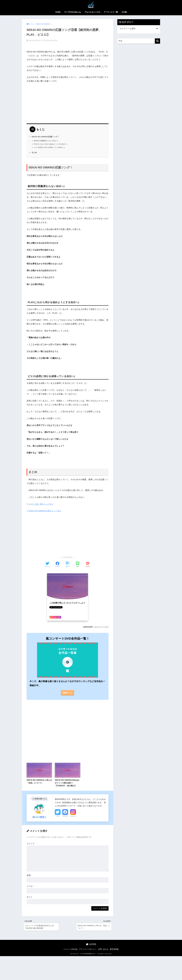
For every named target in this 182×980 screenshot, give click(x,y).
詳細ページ (68, 689)
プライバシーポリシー (88, 951)
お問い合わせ (103, 951)
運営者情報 (114, 951)
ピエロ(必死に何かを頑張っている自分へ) (50, 144)
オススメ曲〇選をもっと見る (42, 501)
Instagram (73, 817)
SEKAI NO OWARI (101, 623)
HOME (58, 12)
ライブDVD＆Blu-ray (72, 12)
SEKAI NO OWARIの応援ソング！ (46, 133)
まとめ (34, 149)
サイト (30, 898)
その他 (124, 12)
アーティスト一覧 (111, 12)
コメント (31, 844)
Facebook (65, 817)
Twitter (58, 817)
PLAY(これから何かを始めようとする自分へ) (52, 140)
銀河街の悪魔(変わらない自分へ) (47, 137)
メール (30, 887)
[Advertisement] (68, 99)
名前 (29, 876)
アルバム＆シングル (92, 12)
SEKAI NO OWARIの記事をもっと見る (46, 507)
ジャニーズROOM (70, 951)
